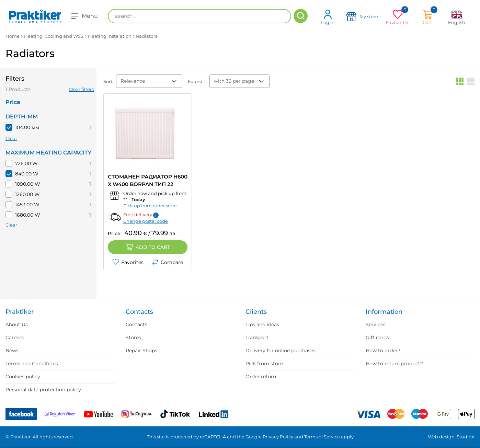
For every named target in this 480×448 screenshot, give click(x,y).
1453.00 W (27, 205)
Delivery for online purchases (281, 351)
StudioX (466, 437)
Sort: (108, 81)
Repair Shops (141, 351)
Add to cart (148, 247)
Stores (133, 337)
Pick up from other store (150, 206)
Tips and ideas (262, 324)
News (12, 351)
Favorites (128, 262)
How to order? (383, 351)
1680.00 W (28, 215)
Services (376, 324)
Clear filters (81, 89)
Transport (257, 337)
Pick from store (264, 364)
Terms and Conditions (32, 364)
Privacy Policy (278, 437)
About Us (17, 324)
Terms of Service (322, 437)
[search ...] (199, 16)
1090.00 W (28, 184)
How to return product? (394, 364)
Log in (328, 17)
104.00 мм (27, 127)
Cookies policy (23, 377)
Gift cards (377, 337)
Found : (197, 81)
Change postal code (146, 221)
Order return (261, 377)
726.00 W (26, 163)
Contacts (136, 324)
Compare (167, 262)
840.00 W (27, 174)
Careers (15, 337)
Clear (11, 138)
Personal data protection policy (43, 390)
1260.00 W (27, 194)
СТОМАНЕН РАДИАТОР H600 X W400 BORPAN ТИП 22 (148, 180)
